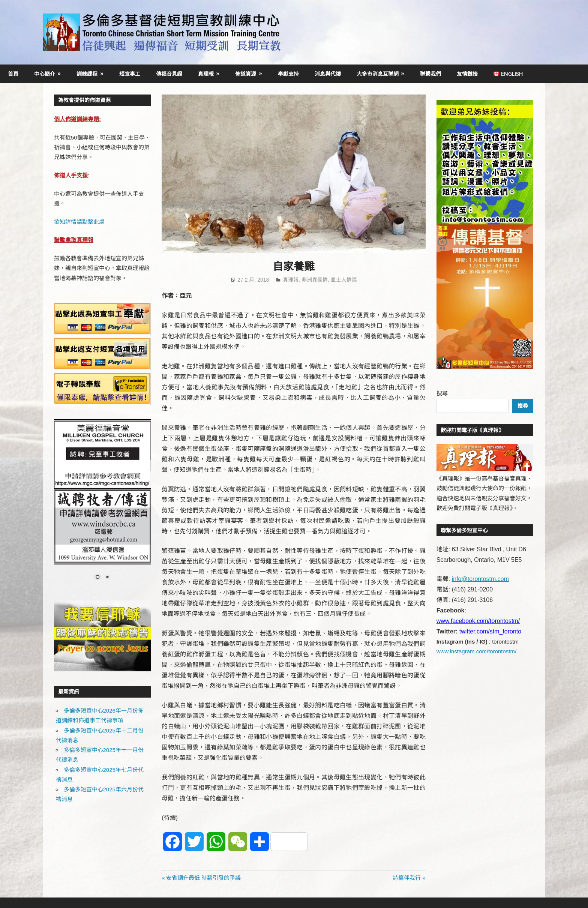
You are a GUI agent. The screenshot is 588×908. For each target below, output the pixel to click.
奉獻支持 (288, 74)
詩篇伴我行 (407, 878)
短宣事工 (130, 74)
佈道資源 (246, 74)
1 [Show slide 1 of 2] (97, 578)
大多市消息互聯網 (378, 74)
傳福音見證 (169, 74)
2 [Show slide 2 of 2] (107, 578)
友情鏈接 (467, 74)
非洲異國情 (315, 280)
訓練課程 (87, 74)
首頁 (13, 74)
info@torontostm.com (480, 579)
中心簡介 (45, 74)
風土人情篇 (344, 280)
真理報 (206, 74)
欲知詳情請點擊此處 (79, 222)
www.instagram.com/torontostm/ (476, 651)
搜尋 (442, 393)
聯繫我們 (430, 74)
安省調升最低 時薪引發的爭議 (203, 878)
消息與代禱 (328, 74)
